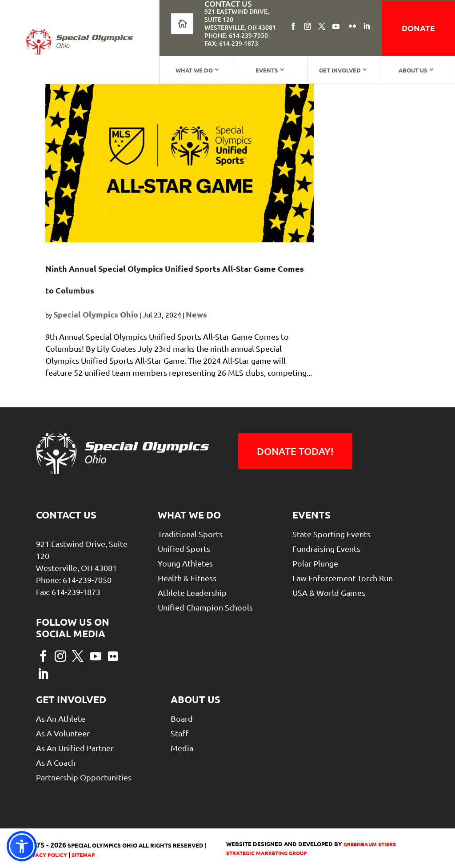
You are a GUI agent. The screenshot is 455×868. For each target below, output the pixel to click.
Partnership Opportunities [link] (84, 777)
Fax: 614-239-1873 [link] (231, 43)
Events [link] (267, 70)
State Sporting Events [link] (331, 534)
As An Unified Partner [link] (75, 748)
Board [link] (182, 718)
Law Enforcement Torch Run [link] (343, 578)
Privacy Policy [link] (45, 855)
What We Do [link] (194, 70)
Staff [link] (180, 733)
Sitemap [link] (83, 855)
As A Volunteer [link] (63, 733)
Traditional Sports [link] (190, 534)
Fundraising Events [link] (326, 549)
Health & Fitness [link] (187, 578)
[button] (293, 26)
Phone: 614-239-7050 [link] (236, 35)
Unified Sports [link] (184, 549)
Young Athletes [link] (185, 563)
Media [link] (182, 748)
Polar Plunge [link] (315, 563)
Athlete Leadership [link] (192, 593)
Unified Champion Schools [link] (205, 607)
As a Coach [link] (56, 762)
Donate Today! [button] (295, 451)
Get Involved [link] (340, 70)
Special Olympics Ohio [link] (96, 314)
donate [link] (418, 28)
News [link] (196, 314)
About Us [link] (413, 70)
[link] (80, 42)
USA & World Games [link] (329, 593)
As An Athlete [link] (61, 718)
